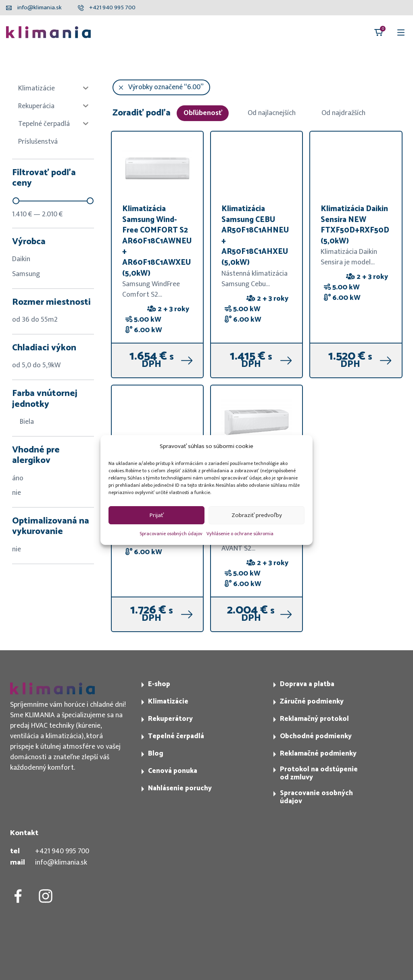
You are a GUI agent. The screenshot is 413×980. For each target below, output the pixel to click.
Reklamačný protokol (314, 719)
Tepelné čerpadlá (176, 736)
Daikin (21, 259)
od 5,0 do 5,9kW (36, 365)
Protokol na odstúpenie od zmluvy (319, 773)
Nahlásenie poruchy (180, 788)
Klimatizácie (168, 701)
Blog (156, 754)
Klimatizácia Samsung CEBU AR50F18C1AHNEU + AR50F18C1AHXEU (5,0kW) (255, 236)
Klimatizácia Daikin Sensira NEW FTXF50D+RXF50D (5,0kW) (355, 225)
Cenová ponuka (173, 771)
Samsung (26, 274)
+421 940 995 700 (62, 851)
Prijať (157, 515)
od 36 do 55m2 (35, 320)
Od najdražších (343, 113)
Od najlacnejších (272, 113)
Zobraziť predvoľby (257, 515)
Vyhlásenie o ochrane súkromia (240, 534)
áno (18, 478)
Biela (23, 422)
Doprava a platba (307, 684)
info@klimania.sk (61, 863)
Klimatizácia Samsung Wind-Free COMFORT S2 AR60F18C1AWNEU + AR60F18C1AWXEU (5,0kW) (157, 241)
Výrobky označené (166, 87)
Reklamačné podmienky (318, 754)
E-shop (159, 684)
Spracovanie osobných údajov (171, 534)
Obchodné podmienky (316, 736)
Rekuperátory (170, 719)
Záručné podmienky (312, 701)
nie (17, 493)
